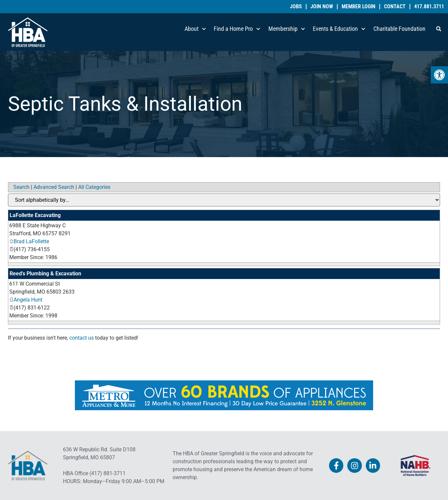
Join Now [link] (322, 7)
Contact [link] (395, 7)
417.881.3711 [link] (429, 7)
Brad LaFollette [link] (29, 241)
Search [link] (21, 187)
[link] (439, 75)
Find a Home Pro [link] (237, 29)
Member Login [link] (359, 7)
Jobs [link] (296, 7)
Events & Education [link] (339, 29)
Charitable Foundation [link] (399, 29)
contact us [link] (82, 338)
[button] (439, 29)
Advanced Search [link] (54, 187)
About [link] (195, 29)
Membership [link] (287, 29)
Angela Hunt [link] (26, 300)
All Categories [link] (94, 187)
